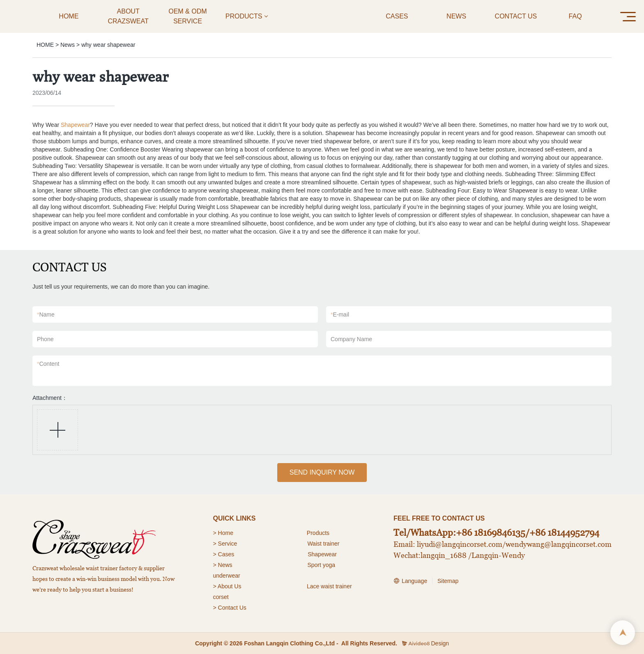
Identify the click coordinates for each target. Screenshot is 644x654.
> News (223, 565)
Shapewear (75, 125)
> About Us (227, 586)
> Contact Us (230, 608)
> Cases (224, 554)
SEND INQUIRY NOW (322, 472)
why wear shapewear (108, 45)
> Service (225, 544)
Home (227, 533)
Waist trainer (323, 544)
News (68, 45)
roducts (320, 533)
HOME (45, 45)
